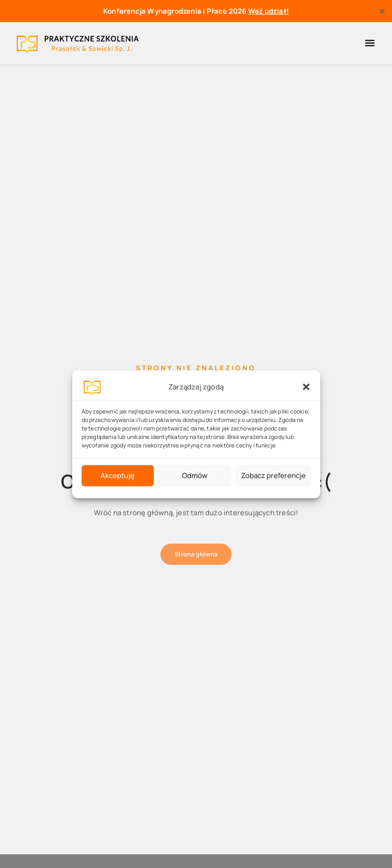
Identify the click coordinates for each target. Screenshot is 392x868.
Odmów (195, 475)
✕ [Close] (382, 11)
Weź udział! (268, 11)
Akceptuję (117, 475)
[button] (306, 387)
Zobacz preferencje (273, 475)
